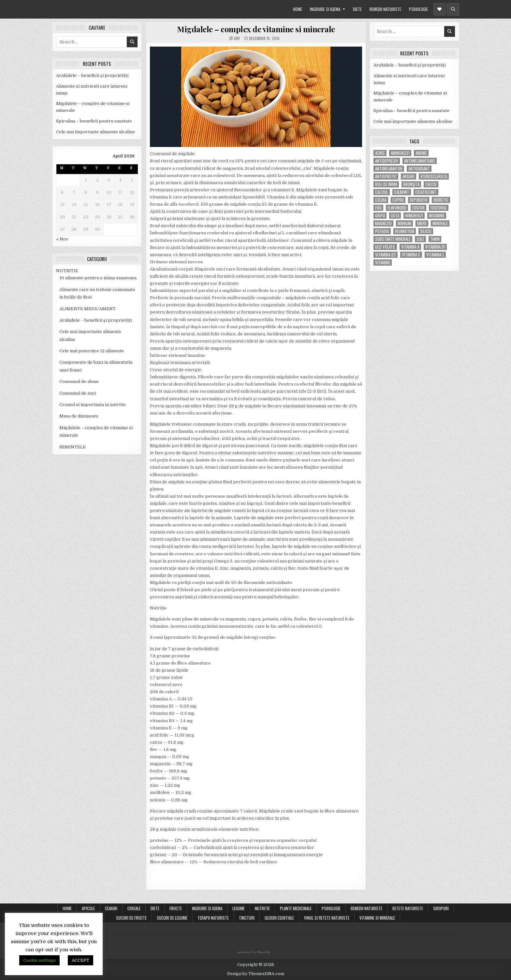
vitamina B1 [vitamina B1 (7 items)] (435, 247)
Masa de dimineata (79, 416)
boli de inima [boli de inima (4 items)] (386, 184)
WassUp (264, 952)
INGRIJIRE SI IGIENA (325, 9)
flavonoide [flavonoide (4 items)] (397, 208)
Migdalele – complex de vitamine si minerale (256, 29)
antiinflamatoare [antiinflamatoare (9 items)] (420, 161)
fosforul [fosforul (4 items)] (439, 208)
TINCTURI (247, 918)
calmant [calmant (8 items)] (402, 192)
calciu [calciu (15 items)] (431, 184)
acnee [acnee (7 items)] (380, 153)
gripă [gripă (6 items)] (380, 216)
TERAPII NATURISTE (213, 918)
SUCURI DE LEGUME (172, 918)
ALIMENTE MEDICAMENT (88, 309)
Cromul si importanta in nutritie (93, 405)
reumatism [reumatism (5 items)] (405, 231)
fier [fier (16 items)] (378, 208)
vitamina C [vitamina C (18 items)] (411, 255)
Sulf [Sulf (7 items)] (420, 239)
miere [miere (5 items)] (422, 223)
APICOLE (88, 908)
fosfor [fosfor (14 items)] (418, 208)
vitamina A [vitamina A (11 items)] (410, 247)
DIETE (357, 9)
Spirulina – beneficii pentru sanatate (94, 121)
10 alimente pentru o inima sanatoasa (98, 278)
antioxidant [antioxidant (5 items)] (419, 169)
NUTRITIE (67, 271)
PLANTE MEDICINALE (296, 908)
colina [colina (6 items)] (381, 200)
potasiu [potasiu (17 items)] (382, 231)
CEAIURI (111, 908)
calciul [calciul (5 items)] (382, 192)
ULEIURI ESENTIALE (279, 918)
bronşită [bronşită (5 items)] (411, 184)
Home (67, 908)
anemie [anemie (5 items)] (421, 153)
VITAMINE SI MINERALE (377, 918)
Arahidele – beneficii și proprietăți (92, 75)
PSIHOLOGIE (418, 9)
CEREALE (134, 908)
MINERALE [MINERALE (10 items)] (440, 223)
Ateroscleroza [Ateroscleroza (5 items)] (434, 176)
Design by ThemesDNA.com (256, 974)
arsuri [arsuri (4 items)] (409, 176)
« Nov (62, 239)
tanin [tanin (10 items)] (435, 239)
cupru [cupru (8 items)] (398, 200)
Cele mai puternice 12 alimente (92, 351)
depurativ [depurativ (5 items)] (419, 200)
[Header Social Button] (439, 9)
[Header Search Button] (453, 9)
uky (237, 38)
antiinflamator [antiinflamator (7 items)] (389, 169)
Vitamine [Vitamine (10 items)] (383, 263)
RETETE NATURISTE (408, 908)
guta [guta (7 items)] (395, 216)
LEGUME (239, 908)
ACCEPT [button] (80, 960)
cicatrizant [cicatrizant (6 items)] (426, 192)
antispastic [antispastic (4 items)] (386, 176)
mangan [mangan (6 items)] (404, 223)
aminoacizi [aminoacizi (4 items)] (400, 153)
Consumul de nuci (78, 393)
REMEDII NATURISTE (385, 9)
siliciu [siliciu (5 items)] (426, 231)
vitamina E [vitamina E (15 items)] (435, 255)
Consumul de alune (79, 381)
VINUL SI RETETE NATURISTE (327, 918)
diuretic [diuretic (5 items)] (441, 200)
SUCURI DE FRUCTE (131, 918)
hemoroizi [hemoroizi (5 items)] (414, 216)
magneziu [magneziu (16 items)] (383, 223)
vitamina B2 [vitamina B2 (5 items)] (386, 255)
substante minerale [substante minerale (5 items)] (393, 239)
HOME (298, 9)
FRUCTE (176, 908)
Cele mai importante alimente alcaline (95, 132)
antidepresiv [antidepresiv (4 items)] (387, 161)
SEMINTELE (73, 447)
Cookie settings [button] (39, 960)
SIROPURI (441, 908)
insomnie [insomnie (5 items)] (437, 216)
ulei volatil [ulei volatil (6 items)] (385, 247)
